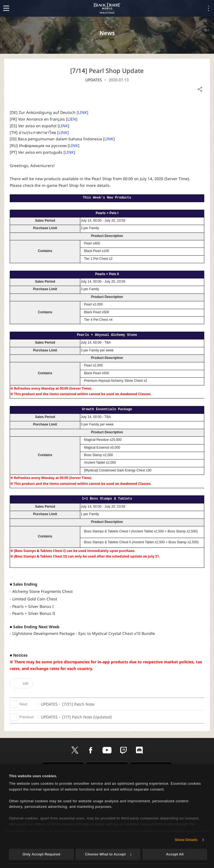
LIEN (72, 119)
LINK (82, 112)
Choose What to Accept (108, 854)
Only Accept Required (41, 854)
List (21, 683)
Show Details (186, 840)
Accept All (175, 854)
